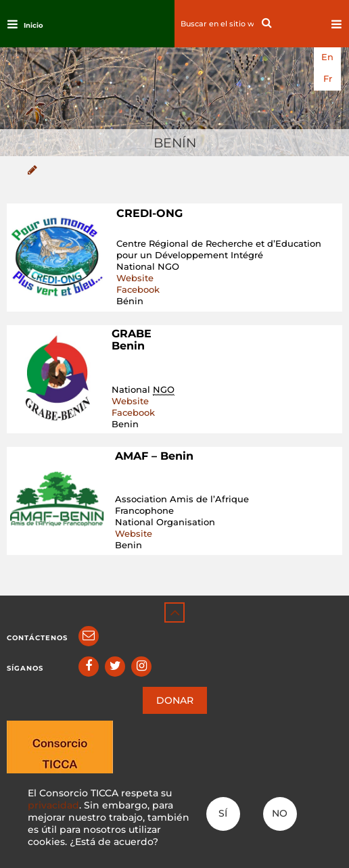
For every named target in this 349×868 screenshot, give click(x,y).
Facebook (138, 289)
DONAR (175, 700)
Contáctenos (37, 638)
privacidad (53, 805)
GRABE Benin (132, 340)
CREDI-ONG (149, 213)
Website (135, 278)
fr (328, 79)
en (327, 57)
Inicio (33, 25)
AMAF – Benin (154, 456)
